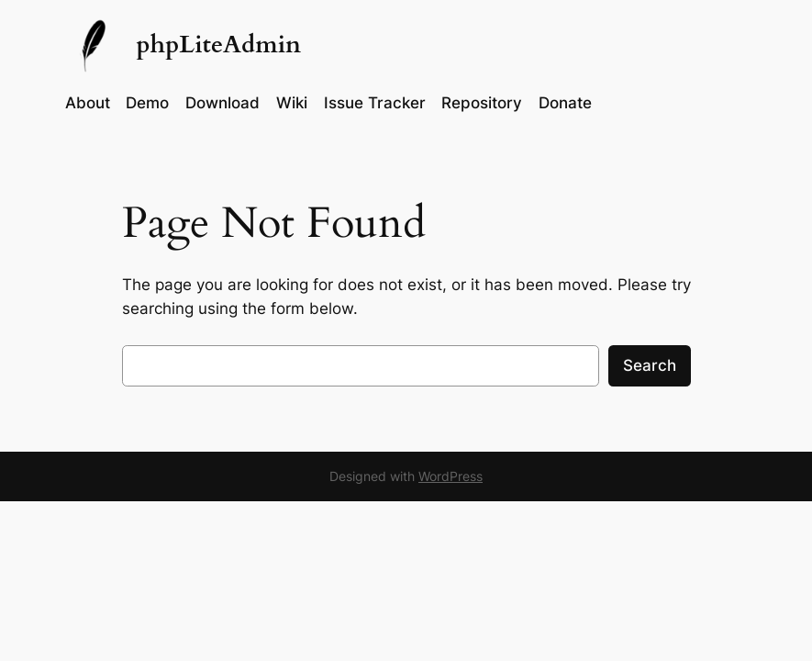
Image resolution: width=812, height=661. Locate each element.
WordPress (450, 476)
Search (650, 365)
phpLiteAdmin (218, 45)
